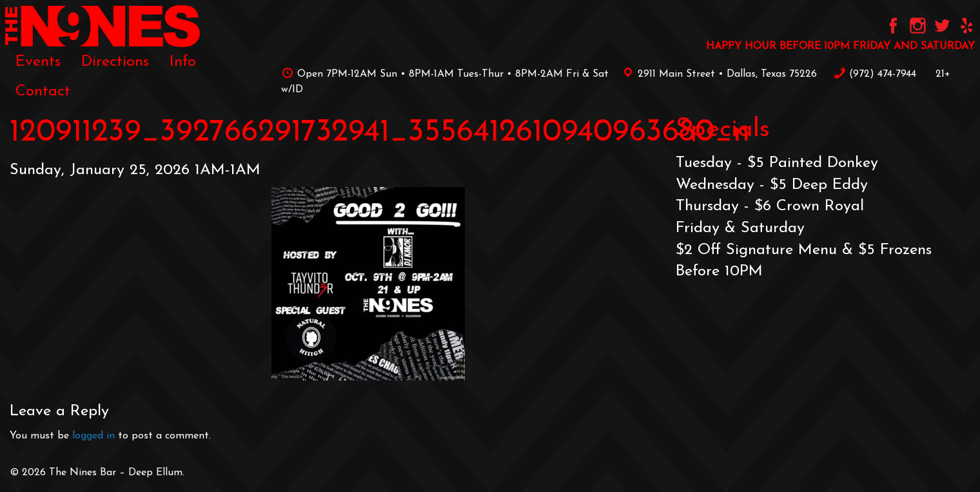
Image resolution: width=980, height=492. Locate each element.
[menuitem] (38, 62)
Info (183, 62)
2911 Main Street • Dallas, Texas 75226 (718, 74)
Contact (43, 92)
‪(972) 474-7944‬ (875, 74)
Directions (115, 62)
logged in (93, 436)
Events (38, 62)
